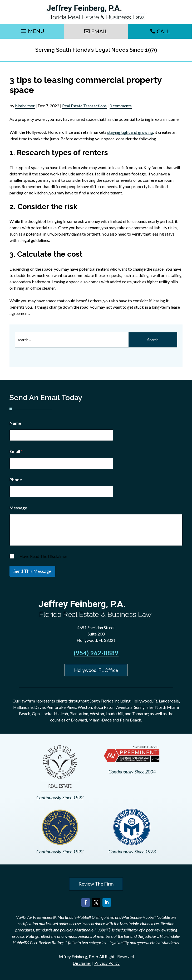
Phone (16, 479)
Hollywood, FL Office (96, 670)
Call (163, 31)
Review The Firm (96, 884)
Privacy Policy (107, 963)
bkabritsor (25, 106)
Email (99, 31)
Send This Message (32, 571)
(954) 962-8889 (96, 653)
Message (18, 508)
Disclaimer (82, 963)
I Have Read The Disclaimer (42, 556)
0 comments (121, 106)
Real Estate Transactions (84, 106)
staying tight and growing (130, 132)
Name (15, 423)
